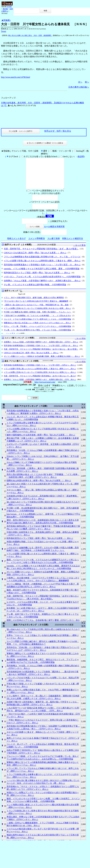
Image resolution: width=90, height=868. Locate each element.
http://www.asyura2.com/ (45, 388)
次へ (80, 82)
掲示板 (5, 9)
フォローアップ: (8, 98)
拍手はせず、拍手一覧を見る (58, 131)
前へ (87, 82)
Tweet (4, 31)
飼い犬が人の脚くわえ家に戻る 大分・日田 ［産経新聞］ (30, 35)
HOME (9, 6)
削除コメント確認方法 (73, 245)
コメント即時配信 (37, 245)
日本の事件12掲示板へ (79, 87)
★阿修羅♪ (6, 20)
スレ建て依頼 (54, 245)
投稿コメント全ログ (16, 245)
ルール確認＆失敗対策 (54, 233)
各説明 (81, 156)
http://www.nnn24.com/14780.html (16, 77)
